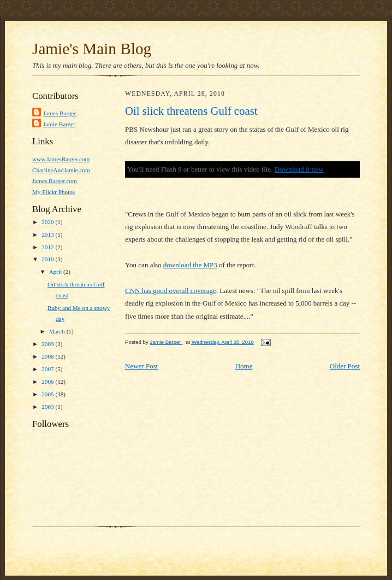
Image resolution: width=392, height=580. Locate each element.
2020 (48, 222)
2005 (48, 394)
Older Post (345, 366)
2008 (48, 356)
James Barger (60, 113)
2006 (48, 382)
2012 (48, 247)
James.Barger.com (55, 181)
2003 (48, 407)
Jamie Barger (59, 124)
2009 (48, 344)
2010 (48, 259)
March (58, 331)
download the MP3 (190, 265)
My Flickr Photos (54, 192)
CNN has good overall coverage (171, 291)
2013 (48, 235)
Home (244, 366)
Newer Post (141, 366)
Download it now (299, 169)
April (56, 272)
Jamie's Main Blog (92, 49)
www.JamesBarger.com (61, 159)
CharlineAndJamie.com (61, 170)
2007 (48, 369)
